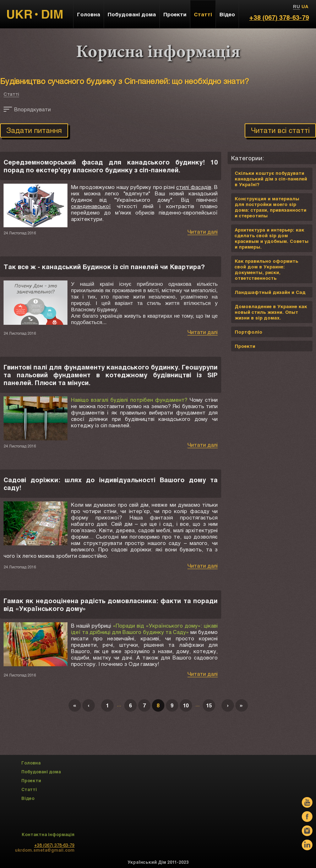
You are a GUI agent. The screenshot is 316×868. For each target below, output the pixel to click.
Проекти (175, 14)
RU (296, 6)
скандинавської (91, 206)
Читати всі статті (280, 130)
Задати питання (34, 130)
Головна (89, 14)
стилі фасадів (194, 187)
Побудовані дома (132, 14)
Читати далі (203, 232)
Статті (11, 94)
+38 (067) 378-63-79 (279, 17)
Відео (227, 14)
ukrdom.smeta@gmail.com (45, 850)
